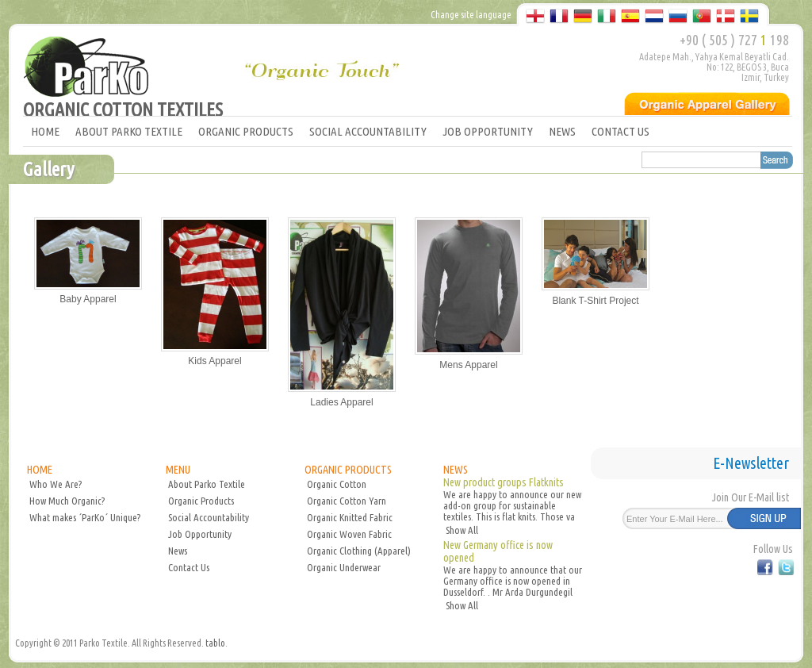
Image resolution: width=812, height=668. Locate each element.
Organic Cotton (337, 484)
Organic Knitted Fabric (350, 517)
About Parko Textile (207, 484)
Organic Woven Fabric (349, 534)
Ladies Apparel (341, 402)
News (178, 551)
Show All (462, 530)
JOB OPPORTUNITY (488, 131)
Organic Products (201, 501)
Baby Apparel (88, 299)
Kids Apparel (214, 361)
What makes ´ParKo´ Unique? (85, 517)
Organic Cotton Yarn (347, 501)
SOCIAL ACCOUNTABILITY (368, 131)
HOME (45, 131)
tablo (215, 643)
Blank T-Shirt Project (595, 301)
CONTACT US (620, 131)
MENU (178, 470)
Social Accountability (209, 517)
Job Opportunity (200, 534)
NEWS (562, 131)
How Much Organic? (67, 501)
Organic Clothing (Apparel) (359, 551)
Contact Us (189, 567)
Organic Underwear (344, 567)
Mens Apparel (468, 365)
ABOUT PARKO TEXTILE (129, 131)
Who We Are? (56, 484)
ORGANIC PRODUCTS (246, 131)
